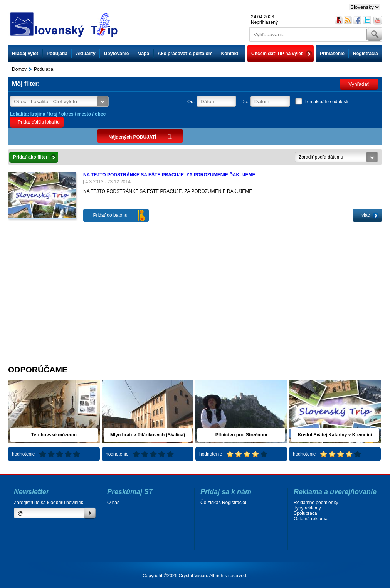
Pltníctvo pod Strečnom (241, 435)
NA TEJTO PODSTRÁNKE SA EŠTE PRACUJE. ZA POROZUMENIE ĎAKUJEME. (170, 175)
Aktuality (86, 54)
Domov (19, 69)
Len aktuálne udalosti (326, 102)
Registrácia (366, 54)
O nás (113, 503)
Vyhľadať (359, 84)
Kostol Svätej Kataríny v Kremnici (335, 435)
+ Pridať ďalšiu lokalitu (37, 122)
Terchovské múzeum (54, 435)
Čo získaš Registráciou (224, 503)
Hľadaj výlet (25, 54)
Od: (191, 102)
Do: (245, 102)
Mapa (143, 54)
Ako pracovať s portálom (185, 54)
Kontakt (230, 54)
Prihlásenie (332, 54)
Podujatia (57, 54)
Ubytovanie (117, 54)
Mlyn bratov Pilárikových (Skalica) (148, 435)
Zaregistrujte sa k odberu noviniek (49, 503)
